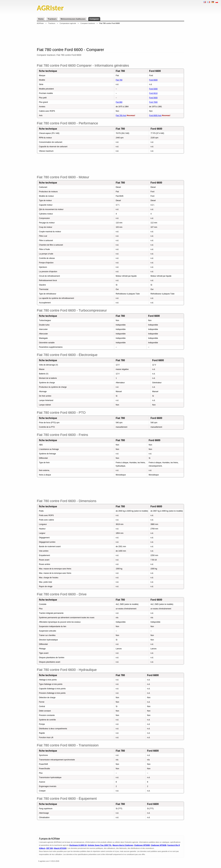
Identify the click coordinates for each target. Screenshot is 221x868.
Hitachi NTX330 (60, 848)
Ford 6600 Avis (155, 115)
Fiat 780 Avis (121, 115)
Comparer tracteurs (88, 23)
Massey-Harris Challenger (123, 845)
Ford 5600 (153, 98)
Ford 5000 (153, 89)
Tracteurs (52, 19)
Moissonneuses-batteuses (73, 19)
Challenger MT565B (142, 845)
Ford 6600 (153, 80)
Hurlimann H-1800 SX (78, 845)
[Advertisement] (110, 36)
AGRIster (40, 23)
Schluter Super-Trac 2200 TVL (100, 845)
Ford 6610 (153, 93)
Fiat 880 (119, 102)
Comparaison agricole (68, 23)
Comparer (94, 19)
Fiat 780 (119, 80)
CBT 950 (49, 848)
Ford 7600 (153, 102)
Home (41, 19)
